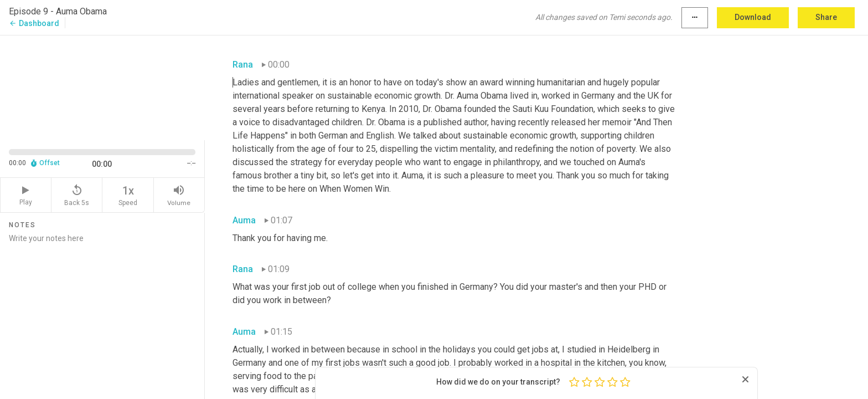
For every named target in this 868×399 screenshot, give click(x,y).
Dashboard (34, 23)
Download (753, 17)
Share (826, 17)
